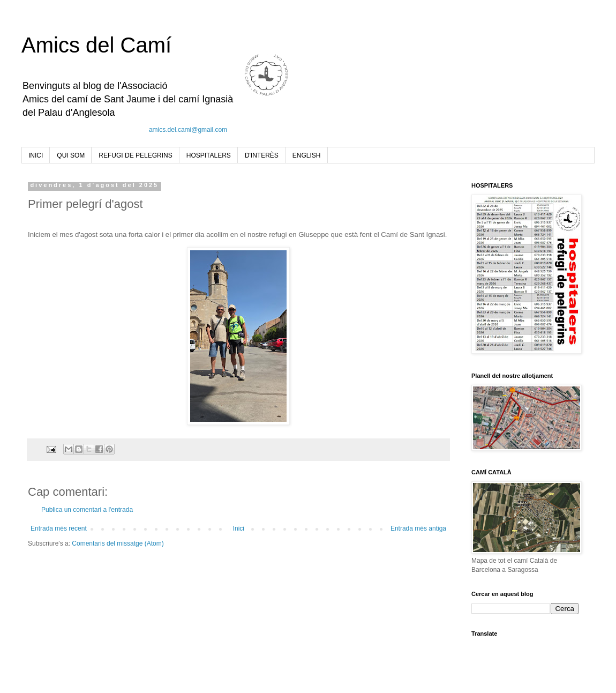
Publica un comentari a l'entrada (87, 510)
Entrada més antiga (418, 528)
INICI (36, 155)
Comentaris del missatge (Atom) (118, 543)
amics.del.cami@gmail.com (188, 130)
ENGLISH (307, 155)
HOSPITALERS (209, 155)
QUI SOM (71, 155)
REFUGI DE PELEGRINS (135, 155)
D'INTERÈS (262, 155)
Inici (239, 528)
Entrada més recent (59, 528)
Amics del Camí (96, 45)
